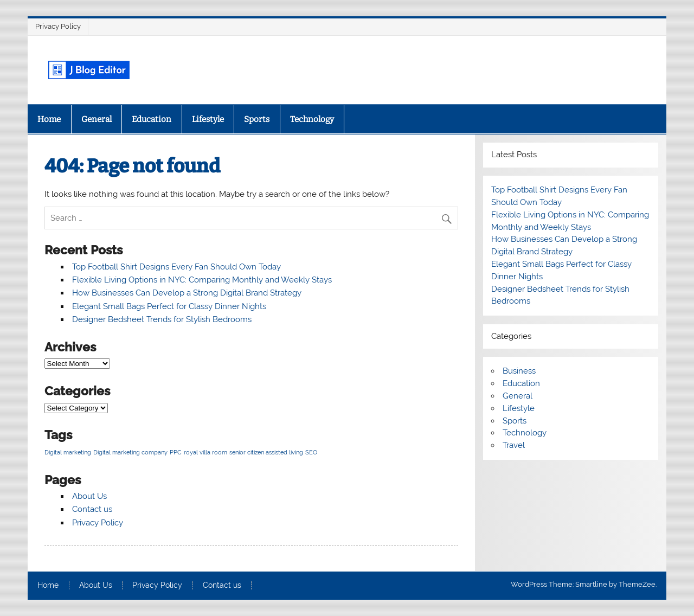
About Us (89, 496)
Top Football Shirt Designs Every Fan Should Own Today (176, 267)
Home (49, 119)
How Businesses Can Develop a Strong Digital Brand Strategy (187, 293)
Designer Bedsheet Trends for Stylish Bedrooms (162, 319)
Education (152, 119)
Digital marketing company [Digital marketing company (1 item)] (130, 452)
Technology (312, 119)
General (97, 119)
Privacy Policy (58, 26)
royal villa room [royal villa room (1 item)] (205, 452)
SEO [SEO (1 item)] (311, 452)
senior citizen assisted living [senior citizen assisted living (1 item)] (266, 452)
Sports (257, 119)
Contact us (92, 509)
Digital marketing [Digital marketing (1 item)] (68, 452)
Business (519, 371)
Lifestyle (208, 119)
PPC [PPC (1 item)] (176, 452)
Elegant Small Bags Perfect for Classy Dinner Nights (169, 306)
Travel (514, 445)
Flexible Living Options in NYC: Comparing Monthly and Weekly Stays (202, 280)
